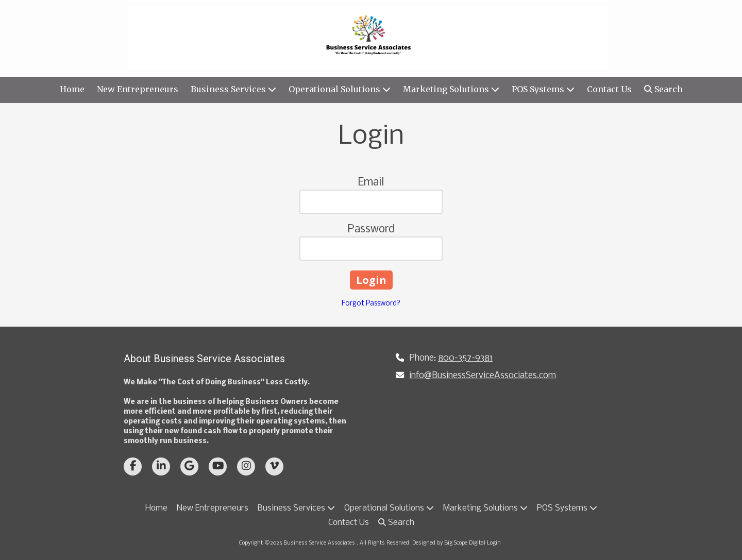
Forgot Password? (371, 304)
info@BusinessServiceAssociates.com (483, 376)
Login (494, 543)
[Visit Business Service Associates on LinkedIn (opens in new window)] (161, 466)
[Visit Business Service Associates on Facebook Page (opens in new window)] (133, 466)
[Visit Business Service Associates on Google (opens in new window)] (189, 466)
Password (371, 230)
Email (371, 183)
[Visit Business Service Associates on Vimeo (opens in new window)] (274, 466)
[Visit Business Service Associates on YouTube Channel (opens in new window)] (218, 466)
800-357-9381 (465, 358)
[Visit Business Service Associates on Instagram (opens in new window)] (246, 466)
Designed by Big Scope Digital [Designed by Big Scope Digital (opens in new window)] (449, 543)
